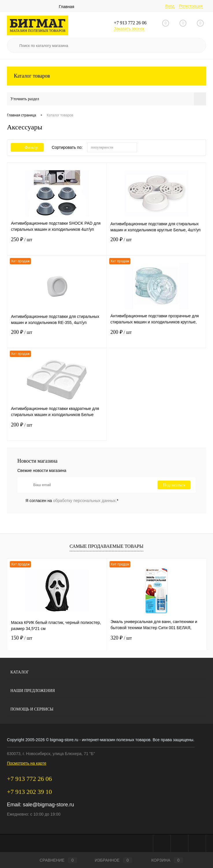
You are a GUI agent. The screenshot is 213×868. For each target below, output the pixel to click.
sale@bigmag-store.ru (48, 805)
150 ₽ (22, 638)
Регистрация (191, 6)
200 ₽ (156, 246)
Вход (170, 6)
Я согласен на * (72, 501)
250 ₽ (57, 246)
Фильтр (27, 148)
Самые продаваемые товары (106, 546)
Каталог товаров (106, 76)
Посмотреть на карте (27, 763)
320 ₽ (121, 638)
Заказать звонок (129, 29)
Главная (67, 7)
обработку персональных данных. (85, 501)
